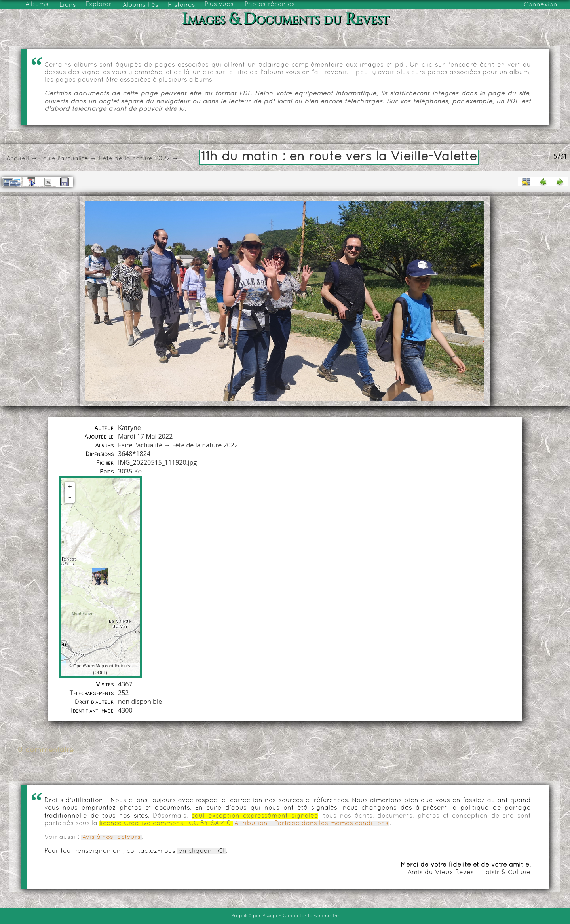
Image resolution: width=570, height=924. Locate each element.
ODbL (100, 673)
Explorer (99, 4)
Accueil (18, 159)
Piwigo (270, 916)
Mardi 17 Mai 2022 (145, 436)
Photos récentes (270, 4)
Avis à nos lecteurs (111, 837)
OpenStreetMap (89, 666)
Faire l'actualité (64, 159)
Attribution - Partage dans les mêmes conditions (311, 823)
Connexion (541, 5)
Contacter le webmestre (311, 916)
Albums (37, 4)
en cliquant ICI (202, 851)
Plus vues (219, 4)
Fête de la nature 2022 (134, 159)
